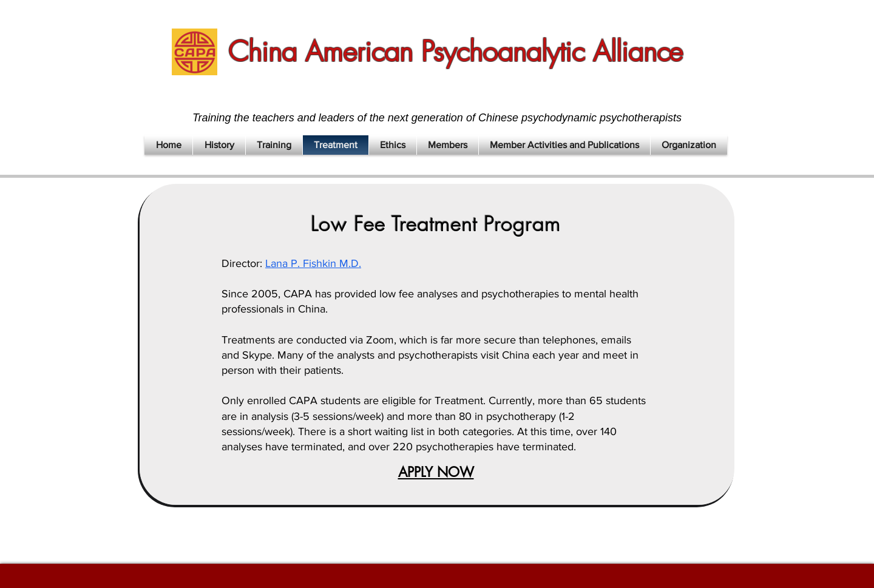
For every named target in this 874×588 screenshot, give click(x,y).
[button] (219, 145)
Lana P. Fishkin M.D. (313, 263)
